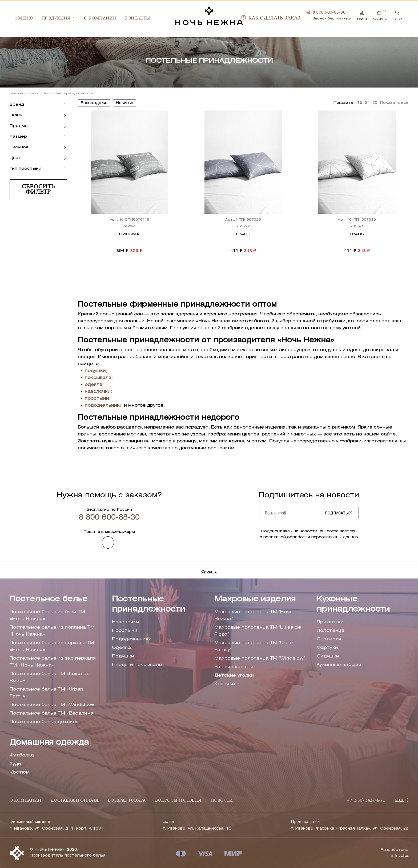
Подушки (123, 656)
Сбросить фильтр (38, 190)
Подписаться (339, 513)
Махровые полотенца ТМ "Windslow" (260, 658)
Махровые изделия (255, 599)
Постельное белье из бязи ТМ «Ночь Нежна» (47, 615)
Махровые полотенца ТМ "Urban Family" (254, 646)
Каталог (33, 93)
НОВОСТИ (222, 800)
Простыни (125, 631)
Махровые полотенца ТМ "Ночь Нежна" (254, 615)
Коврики (225, 684)
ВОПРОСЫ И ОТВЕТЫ (178, 800)
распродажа (94, 103)
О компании (94, 19)
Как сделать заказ (277, 19)
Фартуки (327, 648)
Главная (16, 93)
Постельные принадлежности (148, 605)
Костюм (20, 772)
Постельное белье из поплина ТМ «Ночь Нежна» (52, 631)
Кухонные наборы (339, 665)
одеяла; (94, 385)
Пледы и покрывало (137, 665)
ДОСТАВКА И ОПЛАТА (75, 800)
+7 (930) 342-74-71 (366, 800)
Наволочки (126, 622)
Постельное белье (49, 599)
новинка (125, 103)
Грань (243, 234)
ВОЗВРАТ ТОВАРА (127, 800)
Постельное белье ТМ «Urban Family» (46, 693)
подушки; (96, 371)
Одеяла (121, 648)
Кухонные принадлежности (353, 605)
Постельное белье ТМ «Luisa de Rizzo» (50, 677)
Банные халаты (234, 667)
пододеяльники (104, 405)
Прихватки (330, 622)
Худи (15, 764)
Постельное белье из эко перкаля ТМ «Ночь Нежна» (53, 662)
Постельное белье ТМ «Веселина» (53, 713)
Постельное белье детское (44, 722)
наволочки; (98, 392)
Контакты (131, 19)
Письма (129, 234)
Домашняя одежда (49, 743)
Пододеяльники (132, 639)
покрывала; (99, 378)
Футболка (22, 755)
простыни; (98, 399)
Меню (19, 19)
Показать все (394, 103)
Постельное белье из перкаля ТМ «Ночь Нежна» (52, 646)
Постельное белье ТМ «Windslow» (52, 705)
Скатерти (329, 639)
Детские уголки (234, 675)
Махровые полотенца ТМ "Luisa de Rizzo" (258, 631)
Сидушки (328, 656)
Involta (402, 856)
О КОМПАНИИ (25, 800)
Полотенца (331, 631)
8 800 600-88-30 (332, 13)
